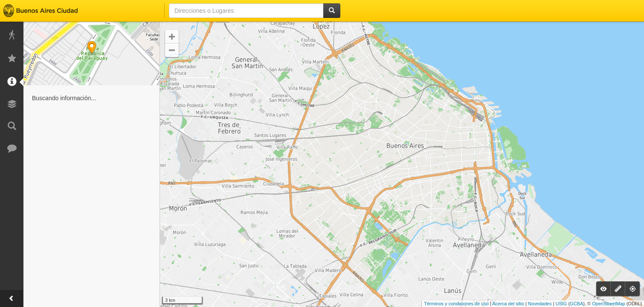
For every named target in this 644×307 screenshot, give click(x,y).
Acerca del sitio (508, 304)
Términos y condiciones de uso (456, 304)
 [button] (172, 50)
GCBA (576, 304)
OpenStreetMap (609, 304)
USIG (561, 304)
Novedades (540, 304)
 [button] (172, 37)
